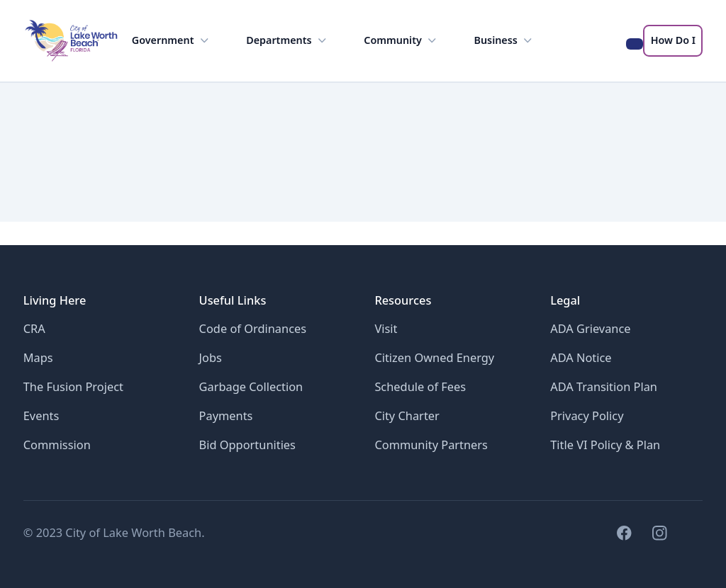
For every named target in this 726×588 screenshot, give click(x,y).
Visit (386, 328)
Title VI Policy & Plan (605, 445)
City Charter (407, 415)
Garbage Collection (251, 386)
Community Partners (431, 445)
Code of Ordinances (253, 328)
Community (401, 41)
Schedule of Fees (420, 386)
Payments (226, 415)
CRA (34, 328)
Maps (38, 357)
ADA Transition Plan (604, 386)
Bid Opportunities (247, 445)
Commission (57, 445)
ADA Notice (581, 357)
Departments (287, 41)
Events (41, 415)
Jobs (211, 357)
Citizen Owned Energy (434, 357)
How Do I (673, 40)
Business (505, 41)
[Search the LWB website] (635, 44)
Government (172, 41)
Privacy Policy (587, 415)
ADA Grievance (590, 328)
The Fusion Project (73, 386)
